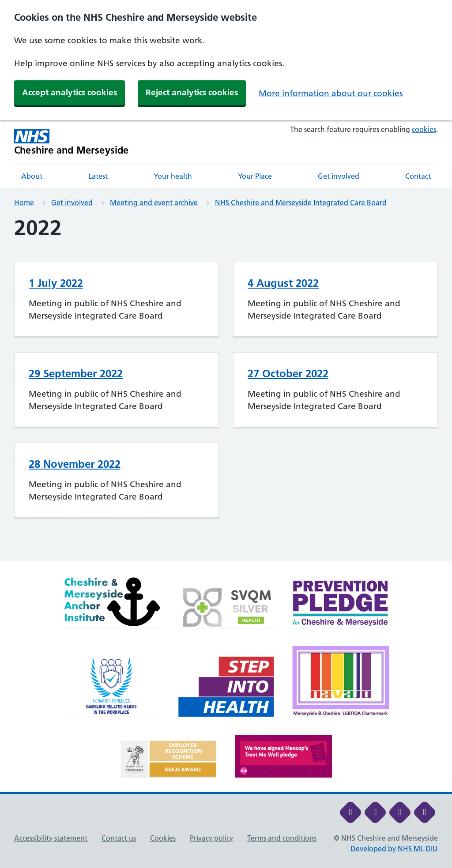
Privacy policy (211, 838)
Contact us (119, 838)
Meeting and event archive (154, 203)
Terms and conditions (282, 838)
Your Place (255, 176)
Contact (418, 176)
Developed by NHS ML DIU (394, 849)
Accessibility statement (51, 838)
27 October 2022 (288, 374)
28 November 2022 (75, 464)
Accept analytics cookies (70, 92)
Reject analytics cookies (192, 92)
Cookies (163, 838)
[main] (226, 389)
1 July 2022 (56, 283)
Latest (98, 176)
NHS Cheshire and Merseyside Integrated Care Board (301, 203)
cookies (424, 129)
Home (24, 203)
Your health (173, 176)
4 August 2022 (283, 283)
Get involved (339, 176)
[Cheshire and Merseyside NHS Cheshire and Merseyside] (72, 142)
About (32, 176)
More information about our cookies (331, 93)
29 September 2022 (76, 374)
